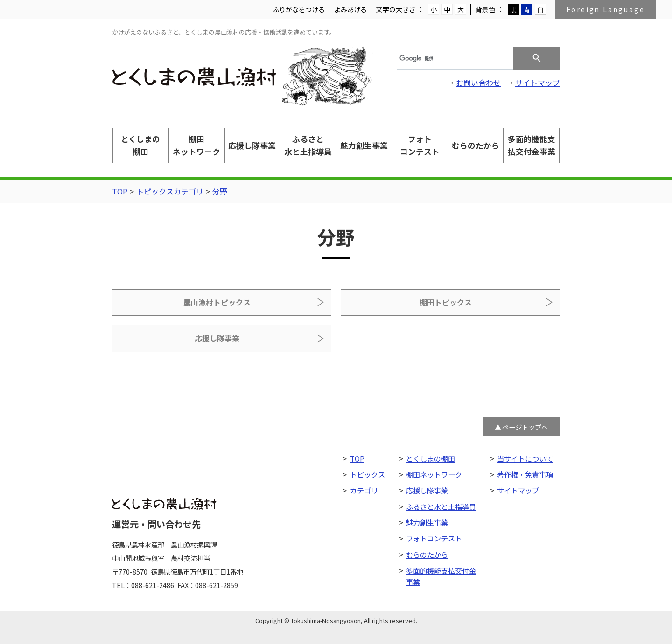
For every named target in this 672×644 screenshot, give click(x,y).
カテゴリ (364, 464)
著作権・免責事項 (525, 448)
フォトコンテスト (420, 145)
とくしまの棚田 (140, 145)
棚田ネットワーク (196, 145)
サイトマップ (538, 83)
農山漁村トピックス (181, 305)
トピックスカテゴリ (170, 191)
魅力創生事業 (364, 145)
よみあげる (350, 9)
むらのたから (476, 145)
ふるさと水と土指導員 (308, 145)
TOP (120, 191)
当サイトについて (525, 431)
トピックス (367, 448)
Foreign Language (606, 9)
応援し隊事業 (252, 145)
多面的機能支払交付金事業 (532, 145)
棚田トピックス (336, 305)
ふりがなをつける (299, 9)
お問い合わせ (478, 83)
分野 (220, 191)
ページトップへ (525, 400)
